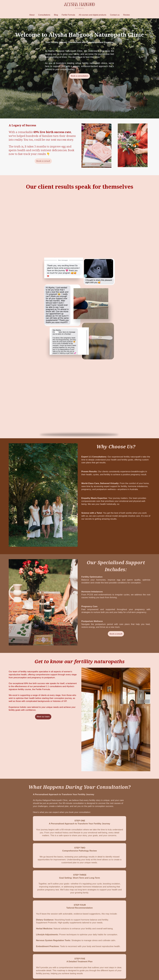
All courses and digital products (92, 15)
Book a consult (43, 161)
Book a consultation (79, 76)
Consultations (44, 15)
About (32, 15)
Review (126, 15)
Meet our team (43, 717)
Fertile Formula (68, 15)
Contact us (115, 15)
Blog (56, 15)
